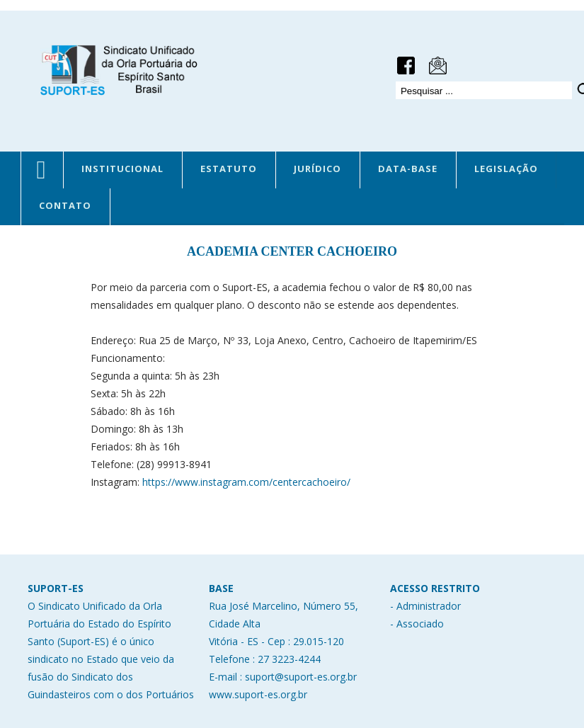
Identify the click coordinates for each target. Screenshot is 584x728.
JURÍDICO (317, 169)
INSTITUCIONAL (122, 169)
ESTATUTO (229, 169)
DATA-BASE (408, 169)
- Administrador (425, 606)
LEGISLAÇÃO (506, 169)
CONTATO (65, 205)
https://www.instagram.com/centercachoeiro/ (245, 482)
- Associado (417, 624)
